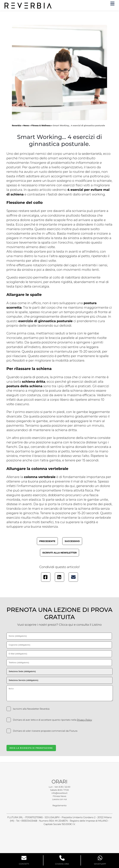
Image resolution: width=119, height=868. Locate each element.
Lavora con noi (60, 799)
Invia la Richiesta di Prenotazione (31, 748)
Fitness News (59, 796)
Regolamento (59, 805)
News (26, 126)
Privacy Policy (84, 720)
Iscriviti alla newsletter (59, 553)
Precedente (47, 541)
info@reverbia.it (60, 793)
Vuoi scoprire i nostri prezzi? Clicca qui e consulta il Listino (60, 625)
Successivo (72, 541)
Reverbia (17, 126)
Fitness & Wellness (41, 126)
